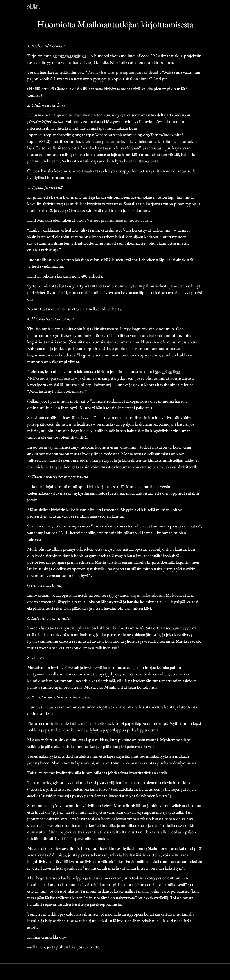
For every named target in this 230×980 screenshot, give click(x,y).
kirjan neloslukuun (147, 595)
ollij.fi (33, 6)
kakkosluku (107, 628)
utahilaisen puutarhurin (103, 141)
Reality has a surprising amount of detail (123, 72)
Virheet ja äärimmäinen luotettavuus (119, 220)
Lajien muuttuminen (72, 115)
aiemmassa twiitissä (70, 56)
